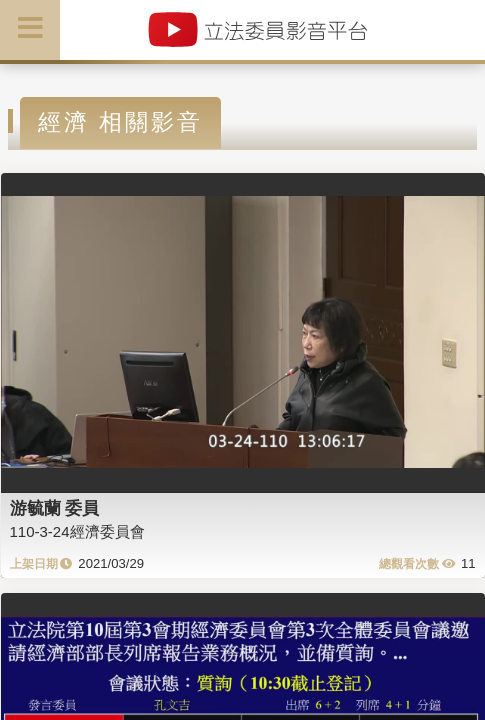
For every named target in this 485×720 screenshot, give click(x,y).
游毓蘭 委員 (55, 508)
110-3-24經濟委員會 (77, 531)
